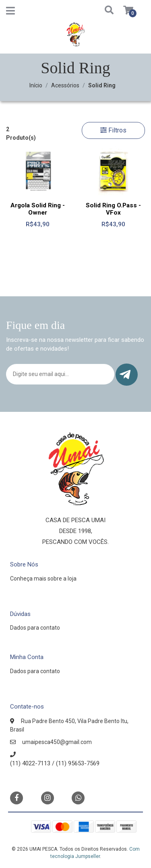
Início (36, 85)
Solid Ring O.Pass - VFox (113, 209)
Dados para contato (35, 628)
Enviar (125, 375)
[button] (101, 11)
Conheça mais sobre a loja (43, 579)
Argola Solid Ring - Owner (38, 209)
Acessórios (65, 85)
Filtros (113, 130)
